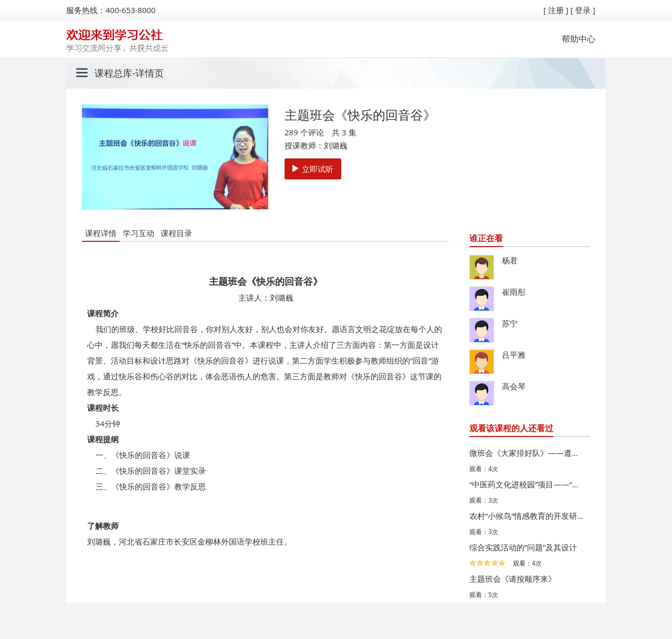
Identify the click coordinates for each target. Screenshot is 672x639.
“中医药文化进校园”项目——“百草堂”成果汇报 (527, 484)
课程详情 (101, 233)
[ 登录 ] (583, 10)
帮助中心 (579, 39)
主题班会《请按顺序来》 (513, 579)
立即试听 (313, 169)
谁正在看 (486, 238)
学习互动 (139, 233)
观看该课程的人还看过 (511, 428)
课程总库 (113, 73)
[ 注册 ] (556, 10)
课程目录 (176, 233)
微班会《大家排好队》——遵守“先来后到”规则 (527, 453)
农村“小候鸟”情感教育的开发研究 (527, 516)
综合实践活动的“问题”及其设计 (523, 547)
